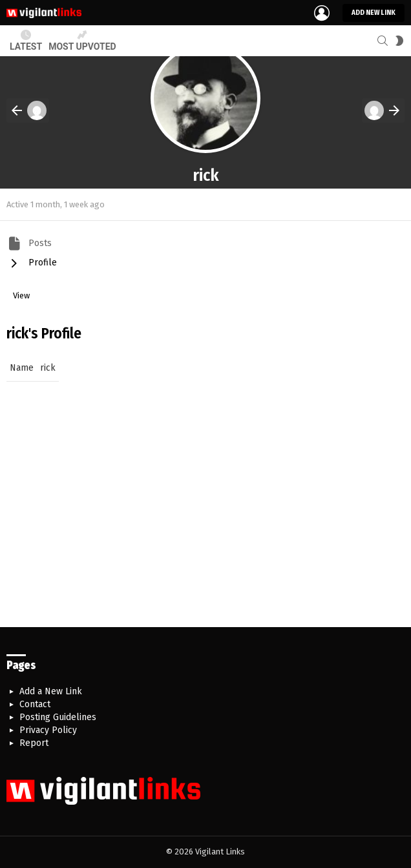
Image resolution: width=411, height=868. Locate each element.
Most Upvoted (82, 41)
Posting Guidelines (58, 717)
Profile (41, 262)
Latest (26, 41)
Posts (39, 243)
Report (34, 743)
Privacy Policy (48, 730)
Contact (35, 704)
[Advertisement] (205, 517)
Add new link (374, 13)
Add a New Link (51, 691)
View (21, 295)
